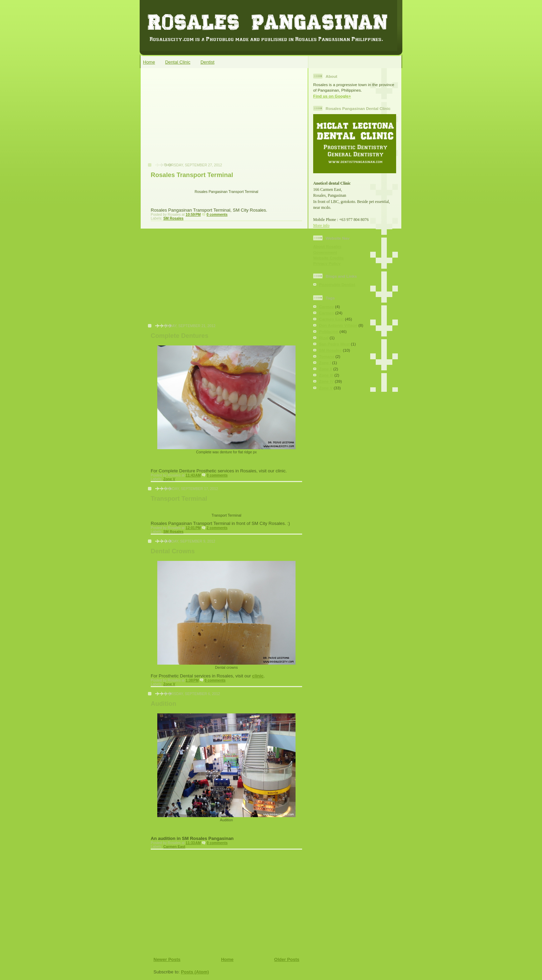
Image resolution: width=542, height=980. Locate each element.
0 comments (217, 215)
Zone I (325, 363)
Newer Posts (167, 959)
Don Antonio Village (338, 325)
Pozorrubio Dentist (337, 284)
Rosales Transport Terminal (192, 175)
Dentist (207, 62)
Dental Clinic (178, 62)
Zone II (326, 369)
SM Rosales (173, 218)
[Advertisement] (195, 119)
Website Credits (328, 258)
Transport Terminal (179, 499)
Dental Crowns (173, 551)
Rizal (324, 338)
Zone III (326, 375)
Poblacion (329, 331)
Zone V (169, 479)
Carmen (327, 313)
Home (149, 62)
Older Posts (287, 959)
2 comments (217, 528)
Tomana (327, 356)
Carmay (326, 307)
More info (321, 226)
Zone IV (326, 381)
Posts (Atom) (195, 972)
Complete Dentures (180, 336)
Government (325, 252)
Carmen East (174, 847)
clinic (258, 676)
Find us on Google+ (332, 96)
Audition (163, 704)
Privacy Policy (327, 263)
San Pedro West (334, 344)
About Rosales (327, 246)
